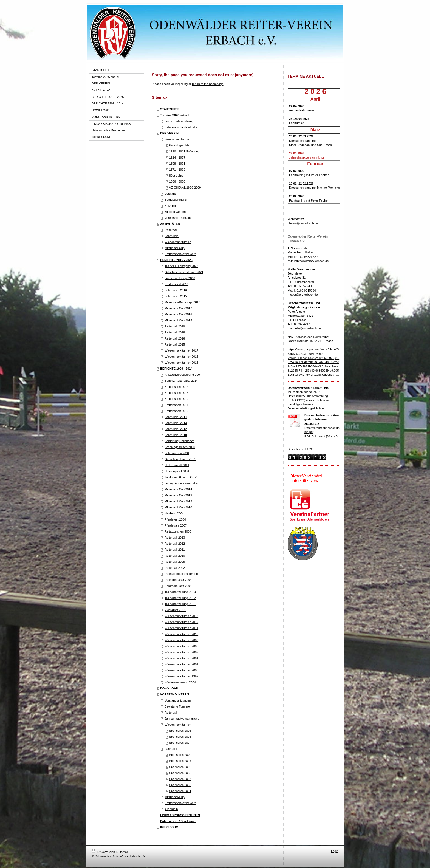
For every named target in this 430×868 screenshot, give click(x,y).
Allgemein (171, 809)
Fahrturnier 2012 (176, 429)
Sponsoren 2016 (180, 731)
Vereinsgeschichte (177, 139)
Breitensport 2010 (176, 411)
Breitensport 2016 (176, 284)
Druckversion (104, 852)
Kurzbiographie (179, 145)
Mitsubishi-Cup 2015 (178, 320)
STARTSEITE (169, 109)
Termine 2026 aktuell (175, 115)
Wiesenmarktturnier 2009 (181, 640)
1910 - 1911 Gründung (184, 151)
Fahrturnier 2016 (176, 290)
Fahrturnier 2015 (176, 296)
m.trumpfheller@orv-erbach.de (308, 261)
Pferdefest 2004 (175, 519)
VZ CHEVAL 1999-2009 (185, 188)
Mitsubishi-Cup (175, 248)
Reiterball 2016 (175, 338)
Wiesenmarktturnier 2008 (181, 646)
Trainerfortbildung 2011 (180, 604)
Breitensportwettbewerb (180, 254)
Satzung (170, 206)
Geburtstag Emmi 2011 (180, 459)
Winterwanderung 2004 (180, 682)
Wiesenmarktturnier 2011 (181, 628)
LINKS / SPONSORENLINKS (180, 815)
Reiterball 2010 (175, 556)
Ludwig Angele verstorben (182, 483)
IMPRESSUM (169, 827)
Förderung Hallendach (179, 441)
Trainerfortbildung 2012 (180, 598)
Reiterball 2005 (175, 562)
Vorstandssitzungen (178, 700)
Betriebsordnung (176, 200)
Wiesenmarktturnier (178, 242)
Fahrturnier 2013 (176, 423)
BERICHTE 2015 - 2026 (176, 260)
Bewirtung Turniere (177, 706)
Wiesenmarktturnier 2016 (181, 357)
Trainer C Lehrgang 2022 (181, 266)
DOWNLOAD (169, 688)
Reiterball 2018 (175, 332)
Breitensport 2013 (176, 393)
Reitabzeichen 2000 (178, 531)
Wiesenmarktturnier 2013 (181, 616)
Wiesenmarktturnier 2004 (181, 658)
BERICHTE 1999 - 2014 (176, 369)
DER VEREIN (169, 133)
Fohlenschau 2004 (177, 453)
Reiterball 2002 (175, 568)
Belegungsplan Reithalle (181, 127)
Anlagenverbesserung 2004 (183, 375)
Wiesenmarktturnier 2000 (181, 670)
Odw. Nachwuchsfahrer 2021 (184, 272)
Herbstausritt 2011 (177, 465)
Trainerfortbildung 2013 (180, 592)
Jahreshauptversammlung (182, 719)
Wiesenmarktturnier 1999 (181, 676)
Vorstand (170, 194)
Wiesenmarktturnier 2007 (181, 652)
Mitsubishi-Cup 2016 (178, 314)
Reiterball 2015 (175, 344)
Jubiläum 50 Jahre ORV (181, 477)
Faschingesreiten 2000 (180, 447)
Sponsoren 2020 (180, 755)
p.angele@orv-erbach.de (304, 328)
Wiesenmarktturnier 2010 (181, 634)
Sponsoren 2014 (180, 743)
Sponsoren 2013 (180, 785)
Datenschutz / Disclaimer (178, 821)
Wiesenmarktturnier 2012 (181, 622)
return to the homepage (208, 84)
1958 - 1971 (177, 163)
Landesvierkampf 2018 (180, 278)
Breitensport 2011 (176, 405)
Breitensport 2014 (176, 387)
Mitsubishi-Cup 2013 (178, 495)
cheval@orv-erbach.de (303, 223)
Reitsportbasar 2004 (178, 580)
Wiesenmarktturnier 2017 (181, 350)
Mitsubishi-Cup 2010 (178, 507)
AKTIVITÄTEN (170, 224)
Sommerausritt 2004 (178, 586)
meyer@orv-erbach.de (303, 295)
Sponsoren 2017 (180, 761)
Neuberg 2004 (174, 513)
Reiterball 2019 (175, 326)
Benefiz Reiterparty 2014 (181, 381)
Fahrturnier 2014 (176, 417)
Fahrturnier (172, 236)
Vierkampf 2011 (175, 610)
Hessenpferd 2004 (177, 471)
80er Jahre (176, 176)
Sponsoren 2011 (180, 791)
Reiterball (171, 230)
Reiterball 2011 (175, 550)
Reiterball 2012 (175, 544)
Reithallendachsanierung (181, 574)
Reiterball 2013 (175, 538)
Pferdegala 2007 (176, 525)
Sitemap (123, 852)
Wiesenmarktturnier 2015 (181, 363)
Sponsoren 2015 (180, 737)
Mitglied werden (175, 212)
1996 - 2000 (177, 182)
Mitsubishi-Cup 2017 (178, 308)
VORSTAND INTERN (175, 694)
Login (335, 851)
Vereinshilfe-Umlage (178, 218)
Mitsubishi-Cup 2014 (178, 489)
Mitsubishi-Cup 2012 (178, 501)
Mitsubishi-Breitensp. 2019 (182, 302)
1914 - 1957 (177, 157)
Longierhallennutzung (179, 121)
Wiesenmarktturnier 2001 (181, 664)
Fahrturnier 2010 (176, 435)
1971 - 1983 (177, 169)
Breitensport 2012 (176, 399)
